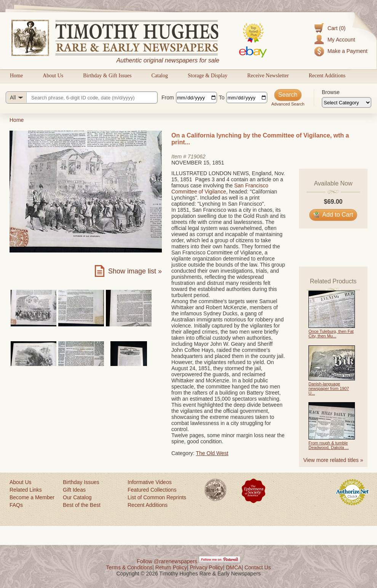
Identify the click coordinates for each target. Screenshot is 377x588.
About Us (53, 76)
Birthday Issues (81, 482)
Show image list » (135, 271)
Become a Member (32, 497)
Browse (331, 92)
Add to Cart (333, 215)
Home (16, 76)
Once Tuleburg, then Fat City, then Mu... (331, 334)
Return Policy (171, 567)
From (168, 97)
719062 (197, 157)
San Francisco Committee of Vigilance (220, 189)
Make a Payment (347, 51)
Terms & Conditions (129, 567)
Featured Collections (152, 490)
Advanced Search (288, 104)
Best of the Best (82, 505)
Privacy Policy (207, 567)
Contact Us (258, 567)
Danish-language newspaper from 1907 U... (329, 388)
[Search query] (82, 97)
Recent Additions (327, 76)
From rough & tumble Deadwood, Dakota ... (329, 445)
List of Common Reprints (157, 497)
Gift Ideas (74, 490)
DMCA (234, 567)
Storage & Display (208, 76)
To (222, 97)
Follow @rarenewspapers (167, 561)
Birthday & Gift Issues (107, 76)
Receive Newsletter (268, 76)
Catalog (160, 76)
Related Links (26, 490)
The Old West (212, 453)
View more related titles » (333, 460)
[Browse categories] (347, 102)
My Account (341, 40)
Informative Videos (150, 482)
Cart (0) (336, 28)
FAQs (16, 505)
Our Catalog (77, 497)
